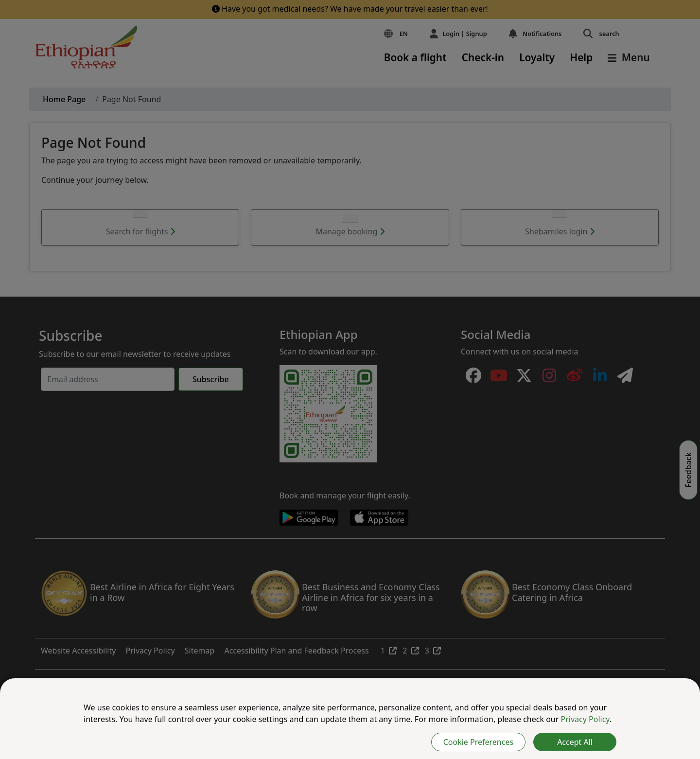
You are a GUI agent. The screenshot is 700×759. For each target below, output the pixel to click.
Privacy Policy (585, 719)
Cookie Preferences (478, 742)
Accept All (575, 742)
